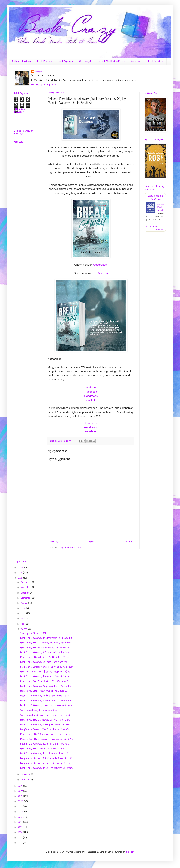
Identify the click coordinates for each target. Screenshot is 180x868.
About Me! (137, 61)
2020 (21, 802)
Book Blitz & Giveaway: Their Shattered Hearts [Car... (46, 754)
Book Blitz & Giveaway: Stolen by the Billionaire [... (45, 744)
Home (91, 542)
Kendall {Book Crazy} (160, 207)
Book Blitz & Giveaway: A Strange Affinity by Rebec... (46, 653)
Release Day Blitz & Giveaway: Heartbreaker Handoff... (46, 734)
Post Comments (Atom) (71, 548)
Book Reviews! (45, 61)
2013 (21, 838)
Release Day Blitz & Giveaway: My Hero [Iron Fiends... (46, 643)
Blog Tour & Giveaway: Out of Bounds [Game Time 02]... (47, 758)
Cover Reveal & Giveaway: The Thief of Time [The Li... (45, 715)
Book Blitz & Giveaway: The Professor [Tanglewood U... (46, 638)
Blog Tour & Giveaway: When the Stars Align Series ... (46, 763)
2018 (21, 812)
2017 (20, 817)
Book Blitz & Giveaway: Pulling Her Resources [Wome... (46, 725)
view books (160, 230)
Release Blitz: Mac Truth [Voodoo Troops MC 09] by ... (46, 672)
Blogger (130, 852)
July (23, 608)
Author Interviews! (21, 61)
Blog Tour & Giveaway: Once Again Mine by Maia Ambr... (47, 667)
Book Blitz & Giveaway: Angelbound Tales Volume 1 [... (46, 686)
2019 (21, 807)
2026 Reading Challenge (155, 197)
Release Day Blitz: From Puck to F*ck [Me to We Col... (45, 681)
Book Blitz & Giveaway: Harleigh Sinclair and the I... (45, 662)
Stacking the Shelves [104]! (33, 633)
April (23, 624)
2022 (21, 791)
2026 (21, 568)
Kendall (38, 72)
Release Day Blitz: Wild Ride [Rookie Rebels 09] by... (45, 657)
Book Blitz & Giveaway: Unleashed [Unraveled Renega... (47, 705)
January (25, 780)
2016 (21, 822)
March (24, 629)
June (24, 614)
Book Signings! (66, 61)
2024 (21, 578)
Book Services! (156, 61)
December (26, 583)
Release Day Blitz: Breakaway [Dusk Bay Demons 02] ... (46, 739)
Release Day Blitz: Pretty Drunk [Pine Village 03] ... (45, 691)
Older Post (128, 542)
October (25, 593)
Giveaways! (85, 61)
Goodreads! (100, 265)
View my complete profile (43, 85)
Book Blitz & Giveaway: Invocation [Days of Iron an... (45, 677)
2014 (21, 832)
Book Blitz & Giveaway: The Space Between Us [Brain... (46, 768)
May (23, 619)
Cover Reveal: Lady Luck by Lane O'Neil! (40, 710)
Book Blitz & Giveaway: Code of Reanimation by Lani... (46, 696)
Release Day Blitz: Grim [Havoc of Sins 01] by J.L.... (44, 749)
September (26, 598)
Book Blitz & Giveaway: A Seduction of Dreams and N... (46, 701)
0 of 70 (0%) (151, 226)
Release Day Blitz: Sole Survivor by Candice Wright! (45, 648)
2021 (21, 796)
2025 (21, 573)
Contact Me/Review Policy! (111, 61)
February (26, 774)
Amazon (103, 273)
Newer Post (54, 542)
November (26, 588)
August (25, 603)
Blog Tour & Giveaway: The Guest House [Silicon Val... (45, 730)
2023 (21, 786)
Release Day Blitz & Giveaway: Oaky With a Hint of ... (45, 720)
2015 (20, 827)
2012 (21, 843)
